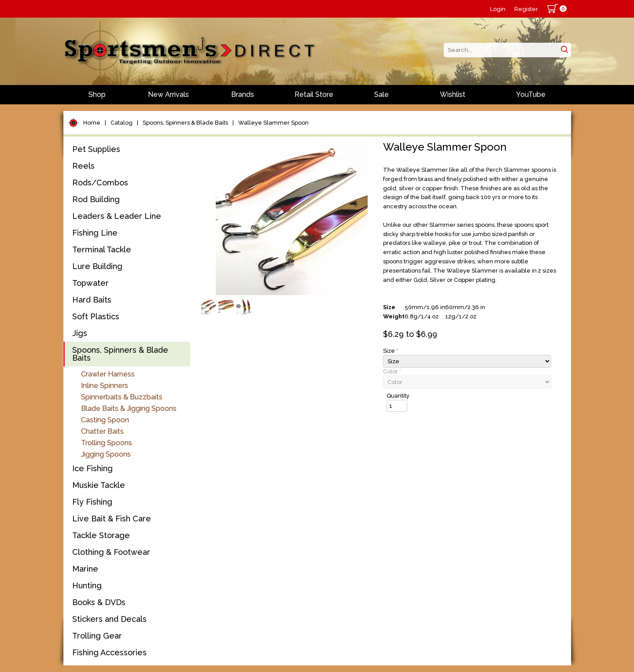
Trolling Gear (97, 636)
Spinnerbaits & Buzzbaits (122, 397)
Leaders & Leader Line (117, 216)
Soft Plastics (96, 316)
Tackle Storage (101, 535)
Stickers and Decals (109, 619)
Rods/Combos (100, 183)
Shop (97, 94)
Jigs (80, 333)
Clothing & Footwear (111, 552)
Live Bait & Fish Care (112, 519)
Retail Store (314, 94)
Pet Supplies (96, 149)
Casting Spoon (105, 420)
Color (392, 371)
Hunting (87, 585)
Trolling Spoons (107, 443)
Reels (83, 166)
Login (498, 9)
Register (526, 9)
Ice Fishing (92, 468)
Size (391, 351)
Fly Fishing (92, 502)
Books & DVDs (99, 602)
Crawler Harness (108, 374)
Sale (382, 94)
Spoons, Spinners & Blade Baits (185, 123)
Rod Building (96, 199)
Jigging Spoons (106, 454)
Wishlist (453, 94)
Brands (243, 94)
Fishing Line (95, 233)
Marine (85, 569)
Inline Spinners (105, 386)
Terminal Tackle (102, 249)
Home (92, 123)
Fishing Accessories (109, 652)
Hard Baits (92, 300)
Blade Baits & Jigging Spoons (129, 408)
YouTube (531, 94)
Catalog (122, 123)
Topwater (90, 283)
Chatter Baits (102, 431)
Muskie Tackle (99, 485)
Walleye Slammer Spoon (273, 123)
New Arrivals (168, 94)
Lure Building (97, 266)
